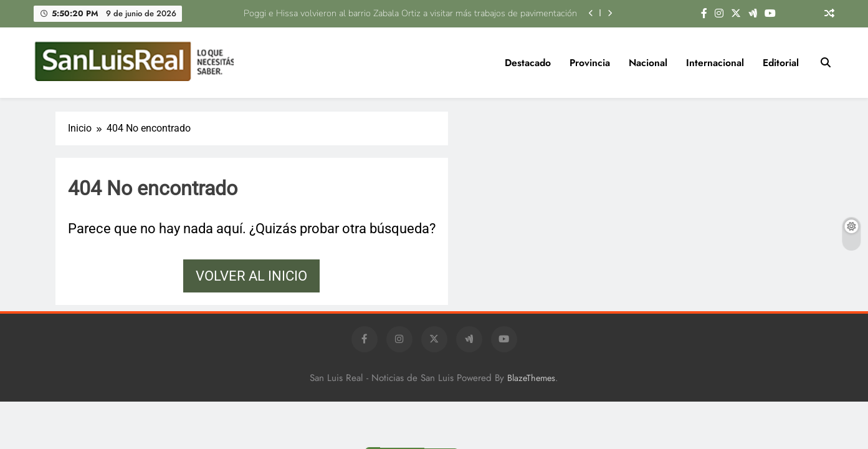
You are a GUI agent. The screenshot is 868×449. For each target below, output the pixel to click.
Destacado (528, 63)
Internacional (715, 63)
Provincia (590, 63)
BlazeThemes (531, 378)
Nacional (648, 63)
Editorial (781, 63)
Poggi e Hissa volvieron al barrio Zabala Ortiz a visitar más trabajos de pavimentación (410, 13)
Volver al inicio (251, 276)
